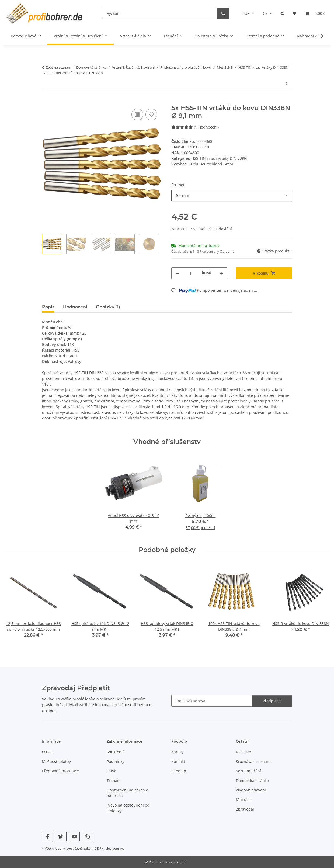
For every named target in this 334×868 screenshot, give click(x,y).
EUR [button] (246, 13)
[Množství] (191, 273)
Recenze (243, 752)
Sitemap (179, 771)
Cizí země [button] (227, 251)
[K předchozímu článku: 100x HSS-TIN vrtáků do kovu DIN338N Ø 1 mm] (286, 83)
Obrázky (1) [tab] (108, 307)
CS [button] (265, 13)
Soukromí (115, 752)
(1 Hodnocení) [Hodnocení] (195, 127)
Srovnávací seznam (253, 761)
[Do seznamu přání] (151, 114)
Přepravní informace (60, 771)
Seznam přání (248, 771)
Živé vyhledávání (251, 790)
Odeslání (224, 229)
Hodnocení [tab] (75, 307)
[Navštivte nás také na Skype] (87, 836)
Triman (113, 781)
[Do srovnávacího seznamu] (137, 114)
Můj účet (244, 799)
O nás (47, 752)
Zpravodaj (245, 809)
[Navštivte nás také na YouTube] (74, 836)
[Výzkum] (160, 13)
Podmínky (115, 761)
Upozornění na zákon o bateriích (127, 793)
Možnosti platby (56, 761)
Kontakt (178, 761)
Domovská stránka (252, 781)
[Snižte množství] (178, 273)
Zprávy (177, 752)
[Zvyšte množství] (221, 273)
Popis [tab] (48, 307)
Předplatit (272, 701)
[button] (282, 13)
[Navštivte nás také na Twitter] (61, 836)
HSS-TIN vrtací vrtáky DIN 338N (219, 158)
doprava (119, 848)
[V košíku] (46, 101)
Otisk (111, 771)
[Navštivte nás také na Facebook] (48, 836)
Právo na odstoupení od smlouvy (128, 808)
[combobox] (232, 195)
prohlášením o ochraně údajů (99, 699)
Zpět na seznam (58, 67)
